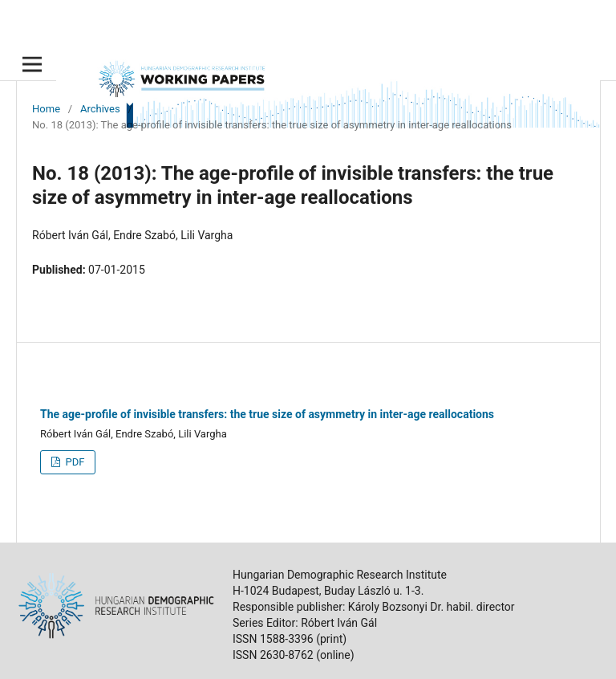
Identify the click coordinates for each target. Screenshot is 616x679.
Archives (100, 109)
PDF (73, 462)
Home (46, 109)
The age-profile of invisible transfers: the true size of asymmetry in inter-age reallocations (267, 414)
